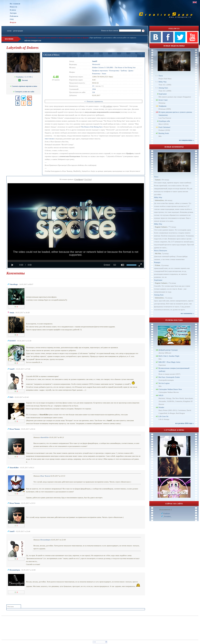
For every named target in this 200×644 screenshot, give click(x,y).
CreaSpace (79, 179)
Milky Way (163, 82)
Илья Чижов (45, 476)
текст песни (49, 139)
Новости (14, 7)
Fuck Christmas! (165, 127)
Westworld (96, 64)
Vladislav (167, 513)
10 (93, 86)
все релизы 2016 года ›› (185, 423)
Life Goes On (163, 416)
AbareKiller (45, 437)
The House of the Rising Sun (125, 67)
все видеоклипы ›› (186, 140)
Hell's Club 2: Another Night (169, 356)
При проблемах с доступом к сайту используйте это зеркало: (113, 38)
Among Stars (163, 88)
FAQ (12, 19)
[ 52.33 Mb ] (23, 77)
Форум (13, 22)
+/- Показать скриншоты (93, 101)
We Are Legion (164, 383)
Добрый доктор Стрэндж (168, 350)
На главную (15, 4)
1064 (94, 89)
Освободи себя (164, 121)
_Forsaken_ (167, 516)
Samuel (158, 180)
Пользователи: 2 (166, 509)
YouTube (88, 179)
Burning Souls (164, 133)
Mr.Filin (158, 253)
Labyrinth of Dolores (51, 55)
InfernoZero (159, 200)
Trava (161, 76)
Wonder (161, 407)
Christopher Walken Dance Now (170, 389)
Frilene (158, 265)
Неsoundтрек (45, 540)
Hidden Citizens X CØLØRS (103, 67)
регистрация (18, 31)
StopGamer (163, 94)
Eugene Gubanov (161, 227)
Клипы (13, 10)
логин (9, 31)
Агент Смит (163, 100)
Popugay (157, 262)
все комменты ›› (187, 313)
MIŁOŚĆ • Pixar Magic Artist (169, 362)
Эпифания (162, 106)
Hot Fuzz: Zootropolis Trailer (169, 377)
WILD (161, 395)
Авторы (13, 13)
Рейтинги (14, 16)
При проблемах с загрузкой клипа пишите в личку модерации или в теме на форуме (57, 38)
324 (94, 92)
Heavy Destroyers (161, 250)
